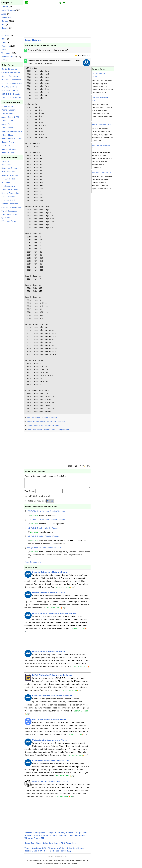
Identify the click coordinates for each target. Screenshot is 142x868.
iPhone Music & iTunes (12, 139)
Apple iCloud (7, 121)
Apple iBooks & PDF (10, 117)
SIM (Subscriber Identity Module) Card (44, 550)
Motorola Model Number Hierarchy (42, 417)
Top (33, 845)
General (5, 21)
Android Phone (8, 114)
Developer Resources (11, 168)
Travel (63, 853)
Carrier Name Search (11, 73)
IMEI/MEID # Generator (12, 83)
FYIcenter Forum (9, 221)
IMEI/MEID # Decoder (11, 80)
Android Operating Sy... (103, 172)
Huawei (5, 28)
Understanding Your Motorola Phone (43, 426)
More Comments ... (33, 564)
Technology (6, 53)
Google (78, 835)
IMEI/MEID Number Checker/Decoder (44, 530)
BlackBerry (6, 17)
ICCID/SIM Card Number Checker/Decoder (46, 513)
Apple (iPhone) (8, 10)
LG (3, 32)
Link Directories (8, 197)
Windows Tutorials (10, 175)
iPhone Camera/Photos (12, 131)
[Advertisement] (12, 256)
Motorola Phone (8, 153)
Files (70, 850)
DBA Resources (8, 172)
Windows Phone (9, 57)
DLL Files (6, 182)
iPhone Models (8, 135)
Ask (74, 845)
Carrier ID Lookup (9, 69)
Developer (36, 850)
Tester (27, 850)
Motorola (5, 35)
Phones (56, 853)
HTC (3, 25)
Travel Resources (9, 211)
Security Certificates (10, 190)
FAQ (69, 853)
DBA (44, 850)
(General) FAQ (8, 106)
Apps (4, 14)
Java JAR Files (8, 179)
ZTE (3, 60)
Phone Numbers (9, 110)
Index (57, 845)
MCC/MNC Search (10, 91)
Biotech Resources (10, 204)
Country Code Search (11, 76)
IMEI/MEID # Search (11, 87)
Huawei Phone (8, 142)
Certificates (79, 850)
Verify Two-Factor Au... (102, 124)
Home (27, 40)
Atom (68, 845)
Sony (4, 49)
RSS (63, 845)
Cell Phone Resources (11, 207)
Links (34, 853)
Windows (52, 850)
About (39, 845)
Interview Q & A (8, 200)
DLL (64, 850)
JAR (59, 850)
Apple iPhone (7, 128)
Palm (4, 42)
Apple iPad (6, 124)
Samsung (6, 46)
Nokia (4, 39)
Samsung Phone (9, 149)
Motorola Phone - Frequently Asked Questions (49, 430)
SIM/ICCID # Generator (12, 98)
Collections (48, 845)
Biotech (47, 853)
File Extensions (8, 186)
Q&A (40, 853)
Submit (50, 503)
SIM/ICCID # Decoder (11, 94)
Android (5, 7)
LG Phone (6, 146)
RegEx (28, 853)
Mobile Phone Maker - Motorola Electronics (46, 422)
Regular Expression (10, 193)
